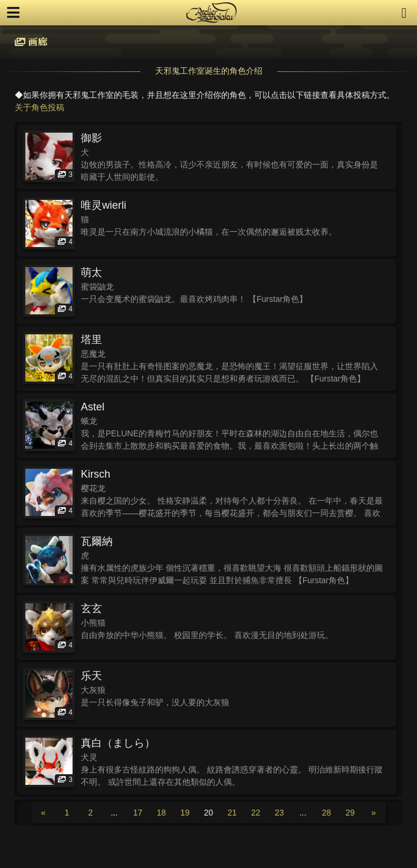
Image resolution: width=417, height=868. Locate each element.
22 (256, 813)
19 (185, 813)
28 (327, 813)
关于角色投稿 (40, 107)
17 (138, 813)
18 (162, 813)
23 (280, 813)
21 (232, 813)
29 (350, 813)
